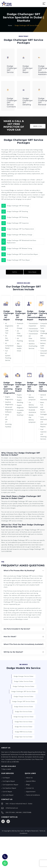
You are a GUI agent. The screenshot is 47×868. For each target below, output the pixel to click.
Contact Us (30, 788)
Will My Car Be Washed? (13, 652)
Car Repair (6, 778)
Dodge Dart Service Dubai (24, 712)
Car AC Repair (7, 792)
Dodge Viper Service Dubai (24, 737)
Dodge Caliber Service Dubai (24, 681)
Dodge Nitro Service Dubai (24, 727)
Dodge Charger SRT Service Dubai (24, 701)
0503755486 (27, 812)
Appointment (31, 792)
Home (10, 25)
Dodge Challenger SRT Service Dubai (24, 691)
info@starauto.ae (12, 808)
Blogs (28, 785)
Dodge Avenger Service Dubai (24, 676)
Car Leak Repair (8, 795)
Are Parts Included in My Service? (17, 629)
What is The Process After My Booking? (19, 570)
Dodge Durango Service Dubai (24, 717)
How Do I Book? (10, 637)
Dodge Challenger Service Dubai (24, 686)
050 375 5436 (10, 812)
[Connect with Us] (3, 821)
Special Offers (31, 781)
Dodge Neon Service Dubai (24, 722)
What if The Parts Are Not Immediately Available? (23, 644)
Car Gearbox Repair (9, 788)
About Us (29, 778)
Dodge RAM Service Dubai (24, 732)
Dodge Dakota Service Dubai (24, 707)
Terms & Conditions (33, 795)
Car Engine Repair (9, 781)
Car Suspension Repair (10, 785)
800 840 (9, 551)
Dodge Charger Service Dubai (24, 696)
